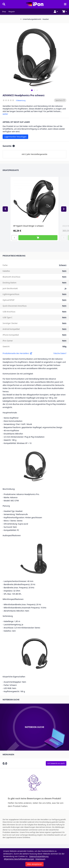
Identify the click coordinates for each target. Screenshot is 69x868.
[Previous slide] (5, 209)
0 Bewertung (21, 101)
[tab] (32, 90)
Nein (64, 271)
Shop (4, 12)
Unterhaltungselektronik (31, 19)
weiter (5, 114)
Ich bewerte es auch (56, 763)
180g (64, 346)
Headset (45, 19)
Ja (66, 288)
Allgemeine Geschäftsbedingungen (19, 859)
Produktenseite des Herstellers (17, 353)
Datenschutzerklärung (39, 856)
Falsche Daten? (60, 353)
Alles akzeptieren (34, 864)
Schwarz (63, 265)
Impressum (40, 859)
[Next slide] (64, 209)
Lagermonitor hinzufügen (15, 137)
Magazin (12, 12)
